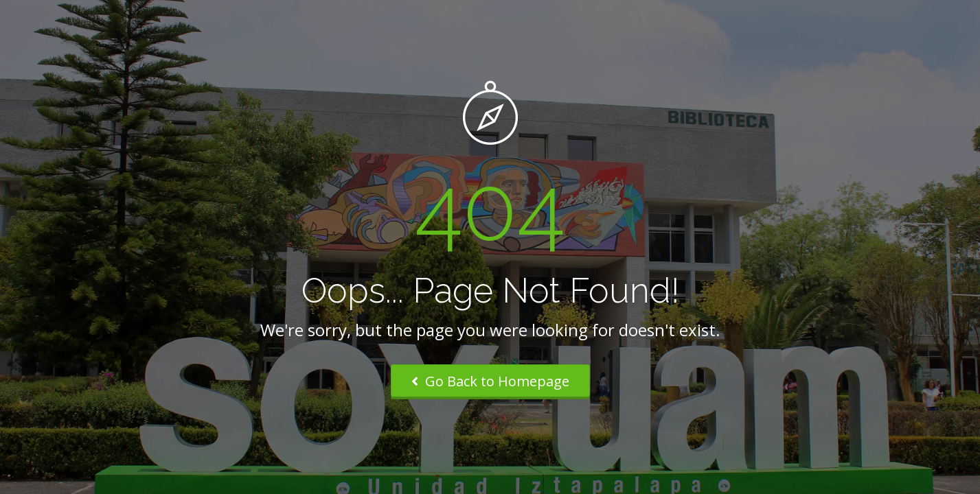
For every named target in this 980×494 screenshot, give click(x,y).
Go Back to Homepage (490, 381)
